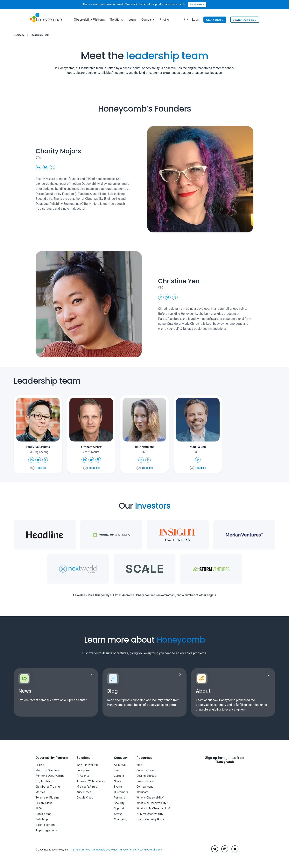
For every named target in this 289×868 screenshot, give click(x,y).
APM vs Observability (150, 814)
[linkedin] (225, 849)
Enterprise (83, 770)
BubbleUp (42, 819)
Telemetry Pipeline (48, 798)
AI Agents (83, 776)
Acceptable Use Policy (105, 850)
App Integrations (46, 830)
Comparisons (145, 787)
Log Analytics (44, 781)
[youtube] (235, 849)
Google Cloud (85, 798)
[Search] (186, 20)
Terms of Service (81, 850)
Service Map (43, 814)
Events (118, 787)
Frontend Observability (50, 776)
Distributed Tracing (48, 787)
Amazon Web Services (91, 781)
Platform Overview (48, 770)
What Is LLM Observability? (153, 808)
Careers (119, 776)
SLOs (39, 808)
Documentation (146, 770)
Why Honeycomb (87, 765)
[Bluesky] (215, 849)
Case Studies (145, 781)
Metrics (40, 792)
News (117, 781)
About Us (120, 765)
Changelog (121, 819)
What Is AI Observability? (152, 803)
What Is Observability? (151, 798)
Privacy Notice (128, 850)
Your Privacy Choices (150, 850)
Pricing (164, 20)
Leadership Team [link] (40, 35)
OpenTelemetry (46, 825)
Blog (139, 765)
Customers (121, 792)
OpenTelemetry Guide (150, 819)
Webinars (142, 792)
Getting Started (146, 776)
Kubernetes (84, 792)
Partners (120, 798)
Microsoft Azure (87, 787)
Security (119, 803)
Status (118, 814)
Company (19, 35)
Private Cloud (44, 803)
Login (196, 20)
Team (118, 770)
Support (119, 808)
